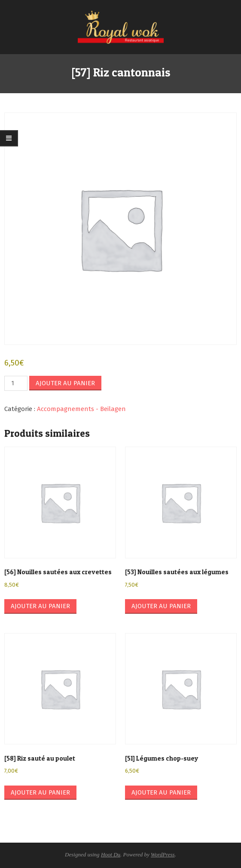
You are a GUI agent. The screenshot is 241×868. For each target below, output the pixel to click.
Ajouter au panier (65, 383)
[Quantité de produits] (16, 383)
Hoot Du (111, 854)
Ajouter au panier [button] (40, 606)
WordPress (163, 854)
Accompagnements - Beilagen (81, 409)
